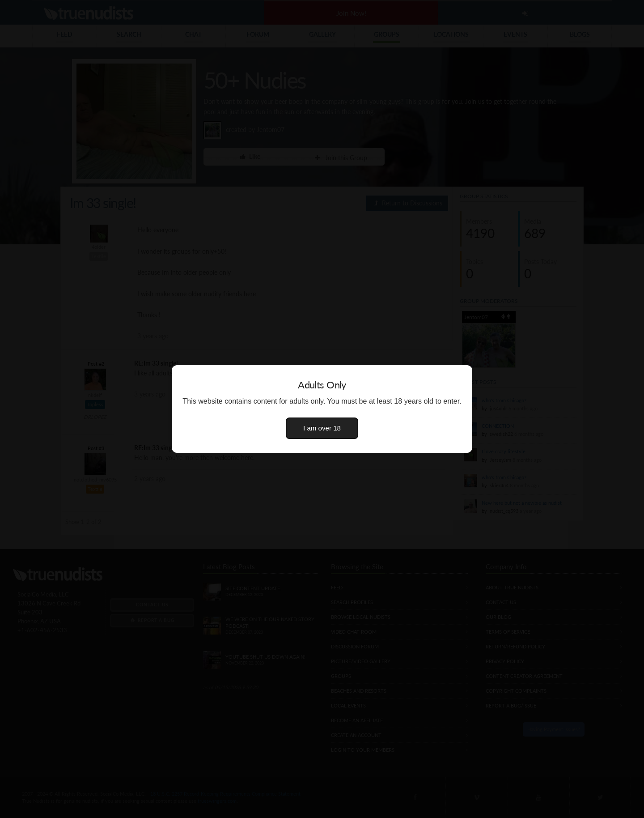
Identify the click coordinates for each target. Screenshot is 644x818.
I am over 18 (322, 428)
